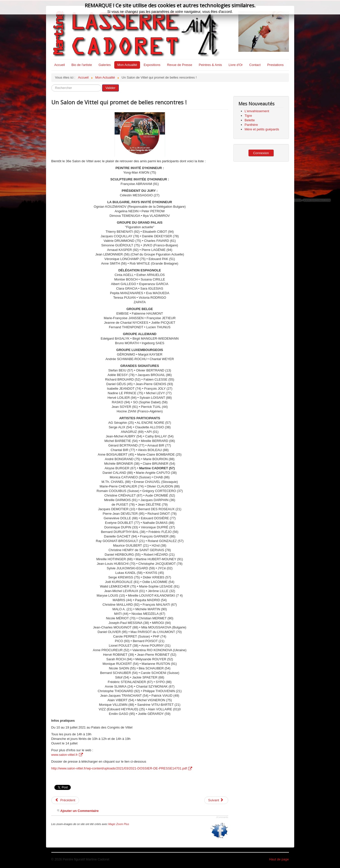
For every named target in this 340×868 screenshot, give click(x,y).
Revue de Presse (180, 65)
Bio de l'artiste (82, 65)
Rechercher (51, 85)
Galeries (105, 65)
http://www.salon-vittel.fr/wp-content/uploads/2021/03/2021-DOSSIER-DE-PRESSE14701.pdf (122, 768)
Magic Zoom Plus (119, 824)
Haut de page (279, 859)
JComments (222, 817)
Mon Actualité (127, 65)
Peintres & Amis (210, 65)
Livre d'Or (236, 65)
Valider (110, 88)
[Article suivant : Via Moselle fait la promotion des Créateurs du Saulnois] (216, 800)
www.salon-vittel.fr (67, 755)
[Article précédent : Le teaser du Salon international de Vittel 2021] (65, 800)
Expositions (152, 65)
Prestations (275, 65)
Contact (255, 65)
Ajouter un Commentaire (80, 811)
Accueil (60, 65)
